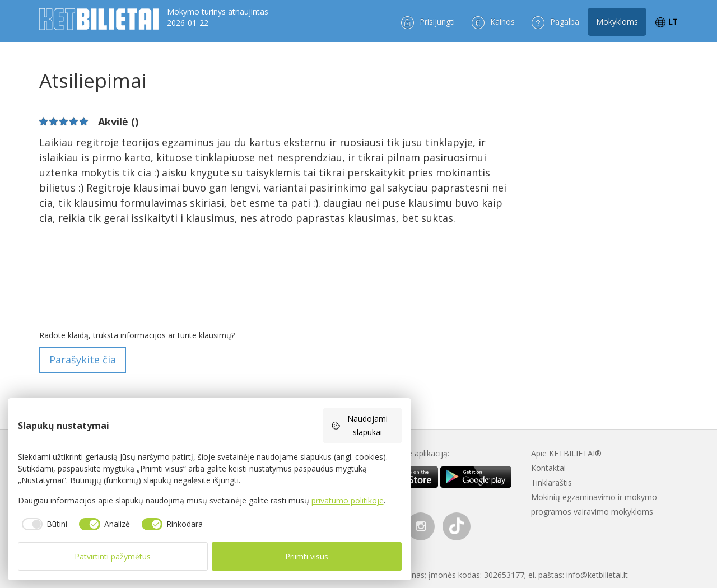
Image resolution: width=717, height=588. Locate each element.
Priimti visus (307, 556)
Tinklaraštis (551, 482)
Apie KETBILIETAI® (566, 453)
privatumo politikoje (348, 500)
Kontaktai (548, 468)
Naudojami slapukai (360, 425)
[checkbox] (43, 524)
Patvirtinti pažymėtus (113, 556)
